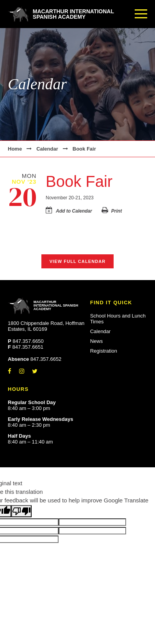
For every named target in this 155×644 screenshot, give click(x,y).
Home (15, 149)
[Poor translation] (21, 511)
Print (117, 211)
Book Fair (84, 149)
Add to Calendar (74, 211)
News (97, 341)
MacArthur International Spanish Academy (61, 14)
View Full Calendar (78, 261)
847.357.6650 (28, 341)
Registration (104, 351)
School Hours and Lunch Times (118, 319)
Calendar (47, 149)
